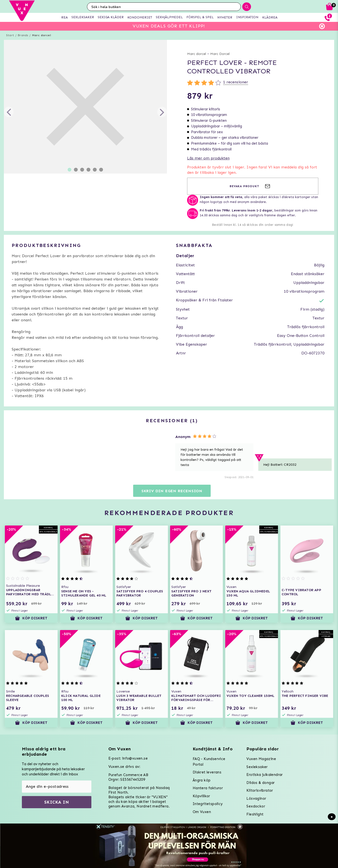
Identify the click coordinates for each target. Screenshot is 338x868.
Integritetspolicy (208, 804)
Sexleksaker (257, 767)
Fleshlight (255, 814)
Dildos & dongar (260, 783)
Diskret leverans (207, 772)
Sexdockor (256, 806)
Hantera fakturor (208, 788)
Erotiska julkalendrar (264, 775)
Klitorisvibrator (260, 790)
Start (10, 35)
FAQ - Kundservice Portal (209, 762)
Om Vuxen (202, 812)
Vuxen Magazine (261, 759)
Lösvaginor (256, 798)
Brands (23, 35)
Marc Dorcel (220, 54)
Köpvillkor (201, 796)
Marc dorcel (41, 35)
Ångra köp (202, 780)
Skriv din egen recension (172, 491)
